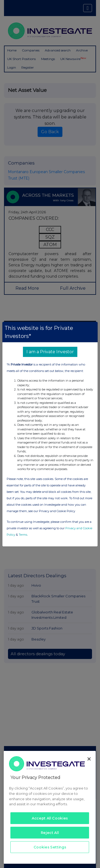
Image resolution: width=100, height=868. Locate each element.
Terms (23, 535)
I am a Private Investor (50, 352)
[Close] (89, 759)
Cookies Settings (50, 847)
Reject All (50, 833)
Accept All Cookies (50, 818)
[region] (50, 807)
